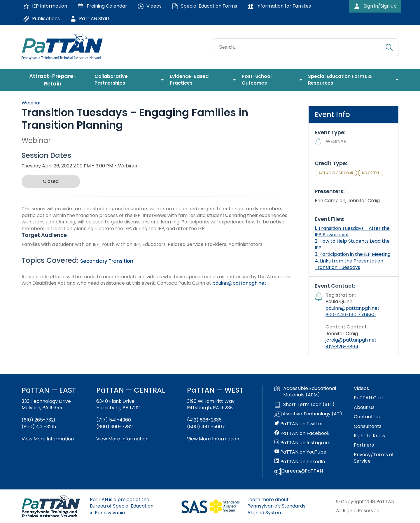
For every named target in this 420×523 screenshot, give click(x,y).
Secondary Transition (107, 261)
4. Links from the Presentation (349, 261)
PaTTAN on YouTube (300, 452)
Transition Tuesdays (337, 267)
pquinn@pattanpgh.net (239, 283)
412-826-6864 (342, 347)
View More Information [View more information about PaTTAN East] (48, 439)
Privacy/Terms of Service (374, 458)
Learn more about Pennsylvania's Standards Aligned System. (276, 506)
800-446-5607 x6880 (351, 315)
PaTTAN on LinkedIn (300, 462)
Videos (361, 389)
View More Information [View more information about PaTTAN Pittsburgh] (213, 439)
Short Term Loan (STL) (304, 405)
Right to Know (370, 436)
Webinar (31, 103)
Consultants (368, 426)
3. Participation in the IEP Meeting (353, 254)
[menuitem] (55, 80)
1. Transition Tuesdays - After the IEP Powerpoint (352, 231)
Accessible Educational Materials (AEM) (305, 392)
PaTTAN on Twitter (299, 424)
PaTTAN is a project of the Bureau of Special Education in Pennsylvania (122, 506)
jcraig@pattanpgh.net (351, 340)
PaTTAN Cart (369, 398)
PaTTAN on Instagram (302, 443)
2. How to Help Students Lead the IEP (352, 244)
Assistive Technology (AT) (308, 414)
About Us (364, 407)
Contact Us (367, 417)
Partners (364, 445)
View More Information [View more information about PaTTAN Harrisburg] (122, 439)
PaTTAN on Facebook (302, 433)
